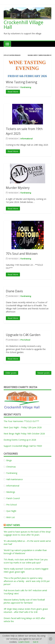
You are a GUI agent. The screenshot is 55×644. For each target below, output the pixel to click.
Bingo (9, 460)
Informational (27, 139)
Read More (13, 92)
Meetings (11, 492)
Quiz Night (11, 511)
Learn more (24, 642)
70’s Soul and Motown (22, 254)
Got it (36, 642)
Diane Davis (14, 291)
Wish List (11, 517)
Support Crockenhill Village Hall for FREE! (23, 446)
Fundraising (26, 87)
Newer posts (43, 373)
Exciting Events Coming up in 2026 (20, 440)
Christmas (11, 467)
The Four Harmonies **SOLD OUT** (21, 421)
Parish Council (13, 498)
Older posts (11, 373)
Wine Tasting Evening (21, 82)
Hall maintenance (15, 479)
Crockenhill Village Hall (23, 25)
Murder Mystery (18, 188)
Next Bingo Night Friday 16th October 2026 (24, 434)
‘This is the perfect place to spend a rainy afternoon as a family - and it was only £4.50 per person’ (27, 581)
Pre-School (25, 340)
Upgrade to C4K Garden (23, 335)
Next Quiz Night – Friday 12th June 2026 (23, 427)
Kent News (13, 525)
